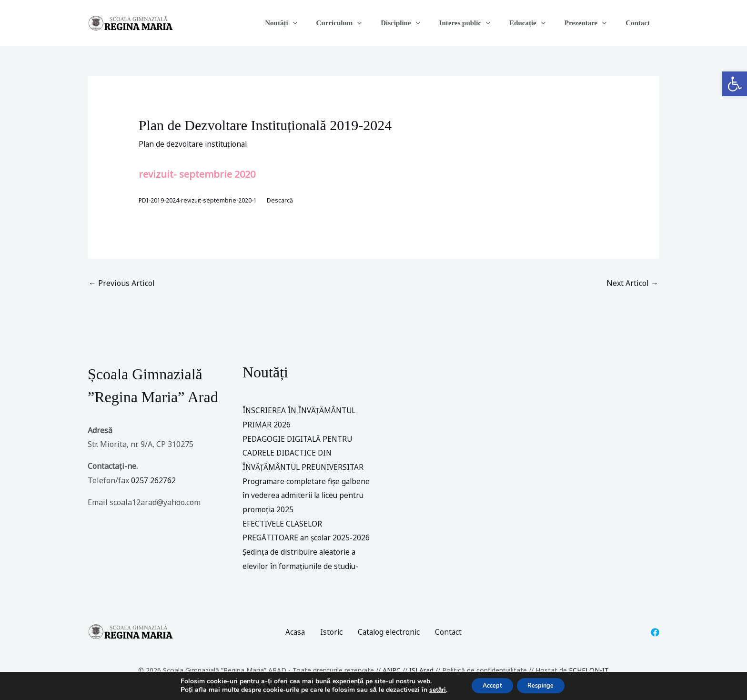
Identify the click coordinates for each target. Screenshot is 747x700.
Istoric (331, 632)
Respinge (545, 685)
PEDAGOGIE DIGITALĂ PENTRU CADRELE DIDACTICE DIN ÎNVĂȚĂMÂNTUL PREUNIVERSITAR (305, 453)
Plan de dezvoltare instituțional (195, 144)
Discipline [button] (422, 23)
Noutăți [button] (312, 23)
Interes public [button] (481, 23)
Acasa (294, 632)
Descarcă (285, 201)
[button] (735, 84)
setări (429, 690)
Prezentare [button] (593, 23)
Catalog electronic (389, 632)
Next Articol (632, 284)
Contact (640, 23)
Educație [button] (539, 23)
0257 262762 (153, 481)
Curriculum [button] (365, 23)
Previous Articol (122, 284)
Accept (488, 685)
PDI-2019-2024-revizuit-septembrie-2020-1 (200, 201)
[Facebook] (655, 633)
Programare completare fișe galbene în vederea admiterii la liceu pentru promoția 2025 (308, 496)
